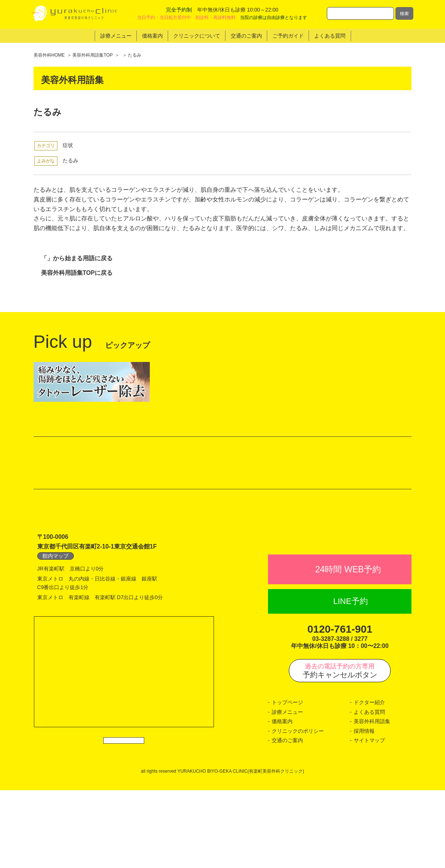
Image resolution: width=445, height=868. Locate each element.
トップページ (287, 780)
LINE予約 (351, 679)
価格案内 (282, 799)
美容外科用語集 (372, 799)
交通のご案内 (287, 818)
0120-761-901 (340, 707)
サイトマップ (369, 818)
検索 (404, 13)
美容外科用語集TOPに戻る (77, 273)
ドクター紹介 (369, 780)
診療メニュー (287, 790)
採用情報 (364, 809)
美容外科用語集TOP (92, 55)
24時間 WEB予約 (348, 647)
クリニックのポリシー (298, 809)
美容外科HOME (49, 55)
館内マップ (56, 617)
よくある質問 (369, 790)
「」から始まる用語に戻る (77, 258)
